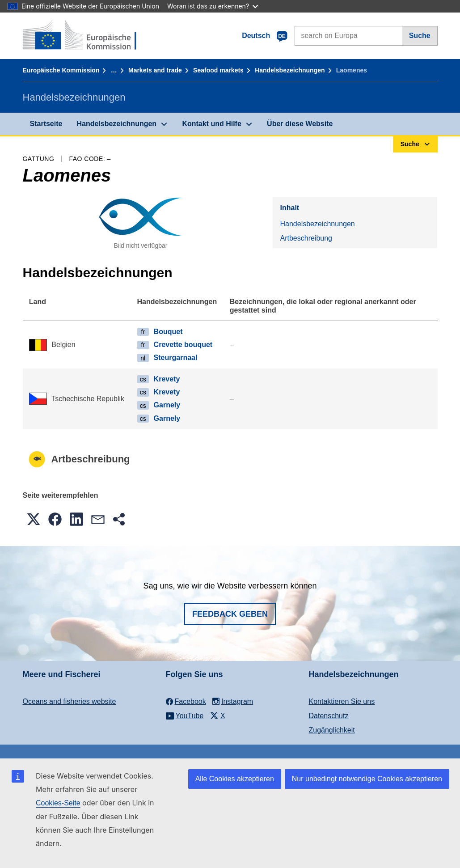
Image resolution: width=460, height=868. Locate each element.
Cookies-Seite (58, 803)
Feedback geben (230, 614)
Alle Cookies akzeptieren (235, 779)
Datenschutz (329, 716)
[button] (34, 519)
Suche (420, 36)
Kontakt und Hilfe (211, 124)
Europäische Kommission (61, 70)
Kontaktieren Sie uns (342, 701)
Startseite (46, 124)
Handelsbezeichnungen (290, 70)
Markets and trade (155, 70)
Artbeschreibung (306, 238)
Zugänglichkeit (332, 730)
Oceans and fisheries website (70, 701)
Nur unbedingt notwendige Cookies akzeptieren (367, 779)
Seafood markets (218, 70)
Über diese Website (300, 124)
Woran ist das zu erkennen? (213, 6)
